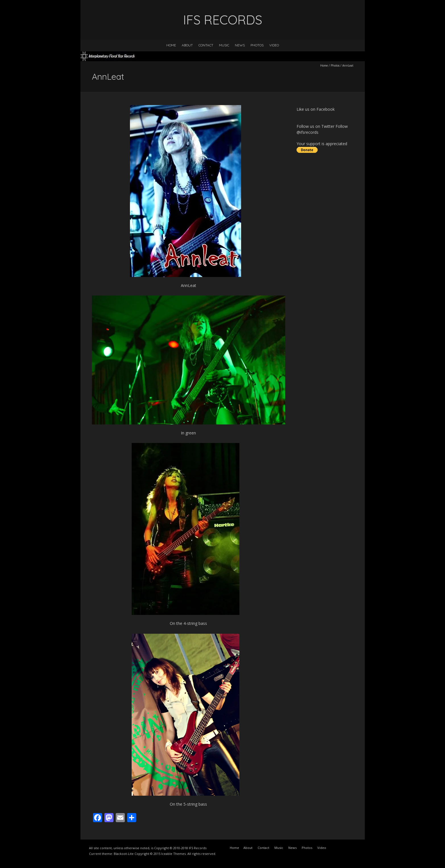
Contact (206, 45)
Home (171, 45)
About (187, 45)
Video (274, 45)
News (240, 45)
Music (224, 45)
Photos (257, 45)
